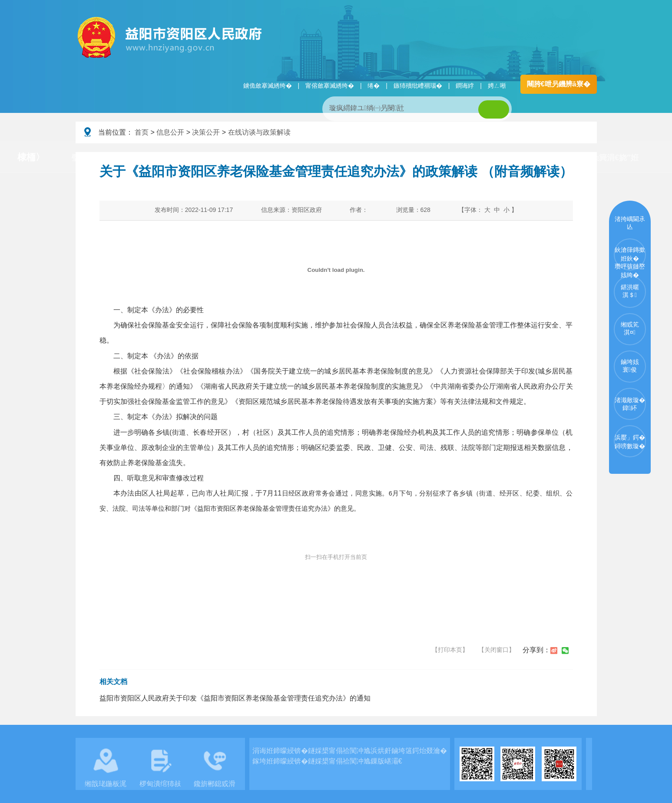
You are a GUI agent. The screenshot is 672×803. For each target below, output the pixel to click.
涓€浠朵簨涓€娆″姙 (605, 158)
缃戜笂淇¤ (630, 328)
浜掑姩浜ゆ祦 (521, 158)
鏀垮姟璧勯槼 (169, 158)
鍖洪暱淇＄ (630, 291)
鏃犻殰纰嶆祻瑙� (418, 86)
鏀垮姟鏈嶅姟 (447, 158)
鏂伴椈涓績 (308, 158)
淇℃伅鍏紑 (239, 158)
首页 (142, 132)
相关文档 (113, 682)
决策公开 (206, 132)
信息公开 (170, 132)
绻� (374, 86)
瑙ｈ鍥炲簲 (376, 158)
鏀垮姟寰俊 (630, 366)
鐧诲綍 (465, 86)
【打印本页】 (450, 650)
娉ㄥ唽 (497, 86)
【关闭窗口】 (497, 650)
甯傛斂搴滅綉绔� (330, 86)
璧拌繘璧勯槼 (95, 158)
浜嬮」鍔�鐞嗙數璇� (630, 442)
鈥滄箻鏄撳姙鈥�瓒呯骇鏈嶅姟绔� (630, 258)
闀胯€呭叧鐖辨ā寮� (559, 84)
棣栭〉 (31, 157)
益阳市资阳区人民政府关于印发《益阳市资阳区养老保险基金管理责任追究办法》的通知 (235, 698)
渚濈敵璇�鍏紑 (630, 404)
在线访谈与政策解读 (259, 132)
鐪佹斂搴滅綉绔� (268, 86)
